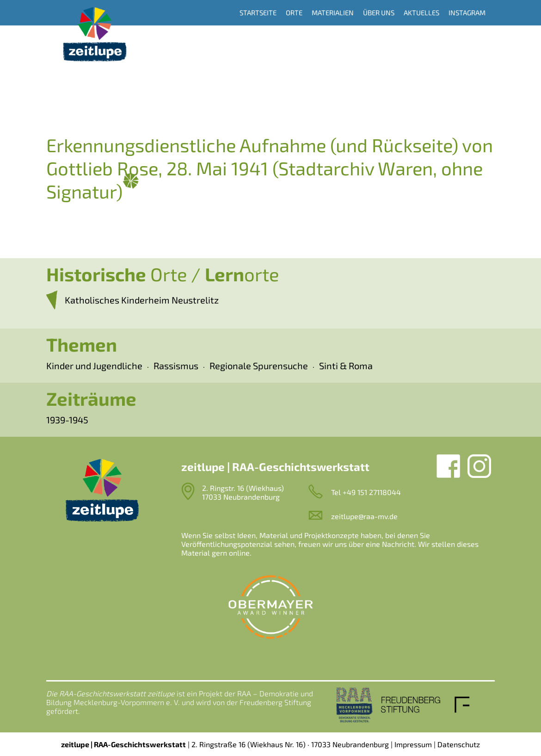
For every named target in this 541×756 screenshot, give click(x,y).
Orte (294, 12)
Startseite (258, 12)
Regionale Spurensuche (259, 366)
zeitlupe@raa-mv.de (364, 516)
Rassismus (176, 366)
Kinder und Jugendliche (94, 366)
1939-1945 (67, 420)
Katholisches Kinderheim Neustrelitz (142, 300)
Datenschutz (459, 744)
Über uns (379, 12)
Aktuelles (421, 12)
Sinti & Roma (346, 366)
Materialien (333, 12)
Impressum (413, 744)
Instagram (467, 12)
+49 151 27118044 (372, 492)
